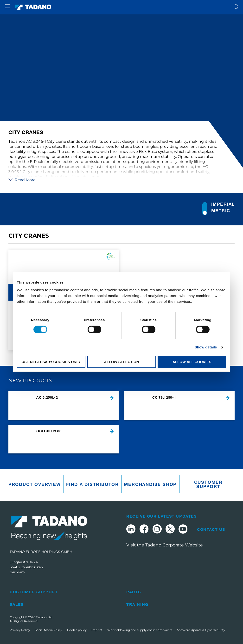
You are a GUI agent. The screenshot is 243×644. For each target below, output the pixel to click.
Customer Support (208, 484)
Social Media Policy (49, 630)
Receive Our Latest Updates (162, 516)
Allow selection (122, 362)
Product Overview (35, 484)
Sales (17, 604)
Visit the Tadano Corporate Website (165, 545)
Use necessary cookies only (51, 362)
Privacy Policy (20, 630)
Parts (134, 592)
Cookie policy (77, 630)
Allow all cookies (192, 362)
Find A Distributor (93, 484)
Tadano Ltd (44, 617)
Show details (206, 347)
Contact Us (211, 529)
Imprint (97, 630)
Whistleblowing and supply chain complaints (140, 630)
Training (137, 604)
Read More (22, 180)
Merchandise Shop (150, 484)
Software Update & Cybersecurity (201, 630)
